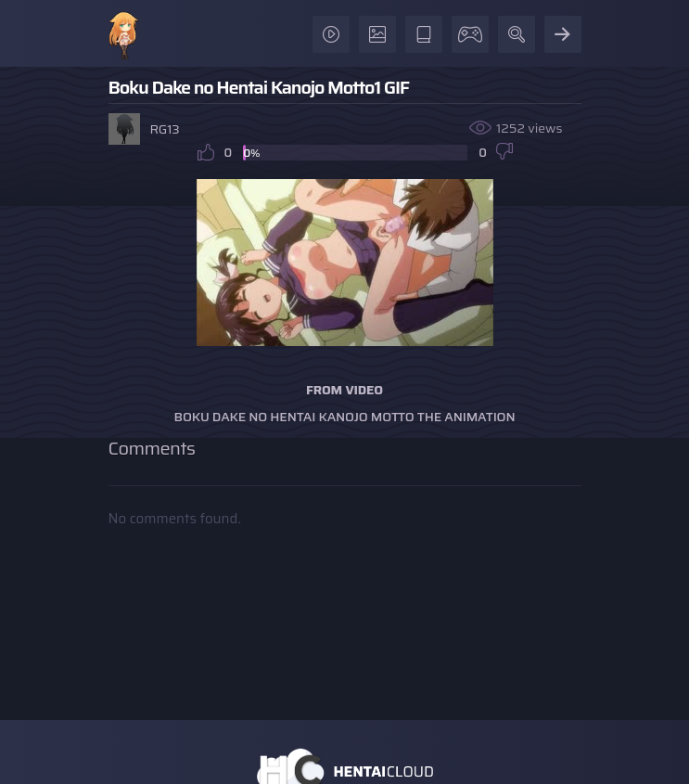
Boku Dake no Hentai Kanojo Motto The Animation (345, 417)
